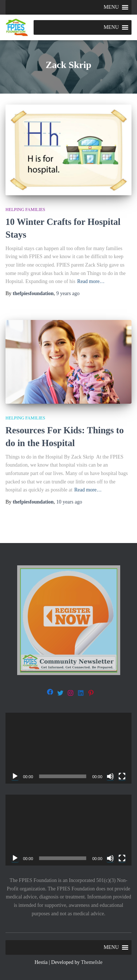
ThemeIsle (92, 962)
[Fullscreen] (122, 776)
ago (68, 293)
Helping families (25, 210)
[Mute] (110, 776)
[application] (68, 748)
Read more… (91, 281)
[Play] (15, 776)
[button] (111, 7)
